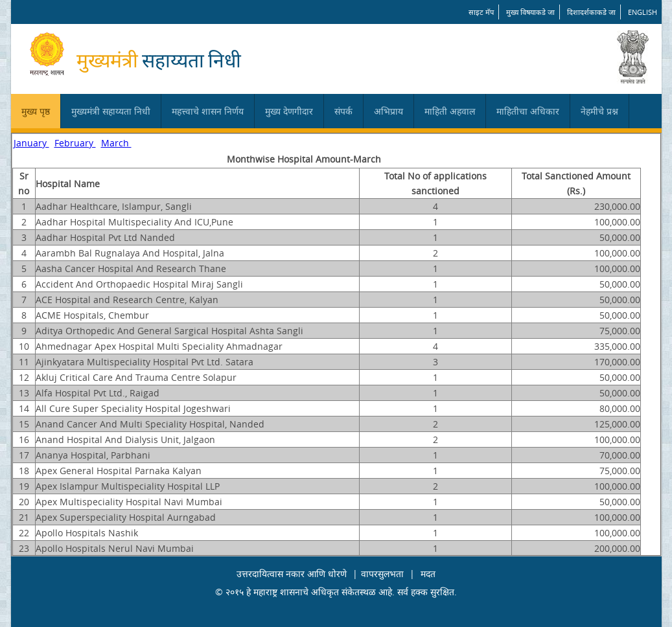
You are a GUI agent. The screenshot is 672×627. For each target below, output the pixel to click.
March (116, 143)
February (75, 143)
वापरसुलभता (382, 574)
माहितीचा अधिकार (528, 111)
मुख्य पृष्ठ (36, 111)
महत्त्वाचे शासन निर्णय (208, 111)
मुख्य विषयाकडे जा (530, 12)
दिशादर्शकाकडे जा (591, 12)
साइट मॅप (481, 12)
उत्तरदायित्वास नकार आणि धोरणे (292, 574)
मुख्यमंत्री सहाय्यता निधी (111, 111)
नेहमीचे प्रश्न (599, 111)
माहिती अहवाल (450, 111)
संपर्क (343, 111)
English (643, 12)
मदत (428, 574)
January (31, 143)
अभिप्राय (388, 111)
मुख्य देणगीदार (289, 111)
